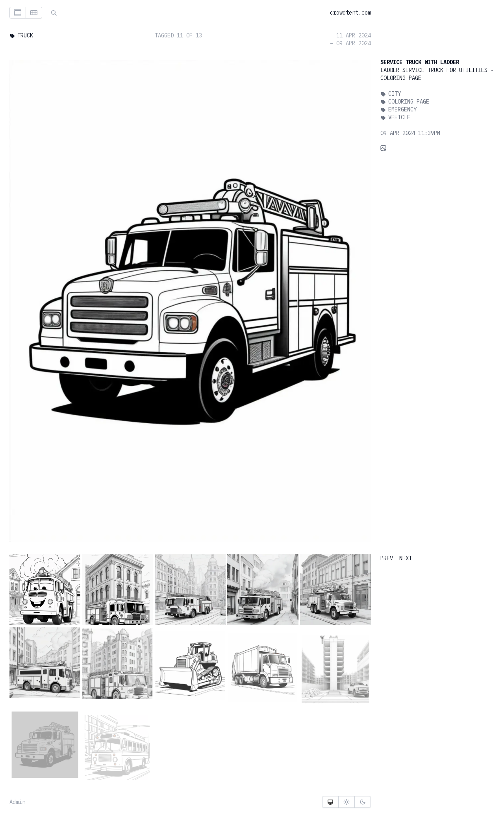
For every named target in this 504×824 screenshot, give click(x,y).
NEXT (406, 558)
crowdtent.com (350, 13)
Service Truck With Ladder (420, 62)
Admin (17, 802)
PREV (387, 558)
